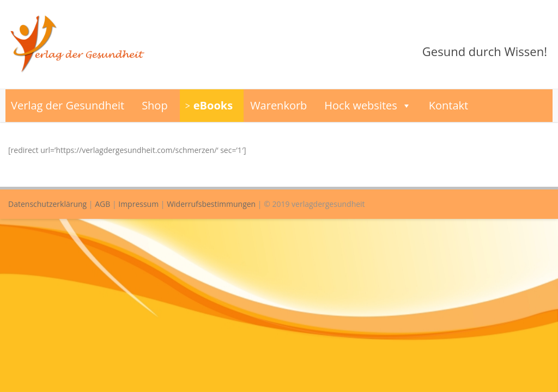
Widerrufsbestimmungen (211, 204)
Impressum (138, 204)
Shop (155, 105)
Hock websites (368, 106)
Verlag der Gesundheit (68, 105)
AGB (102, 204)
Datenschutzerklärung (47, 204)
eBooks (213, 105)
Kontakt (448, 105)
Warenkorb (278, 105)
